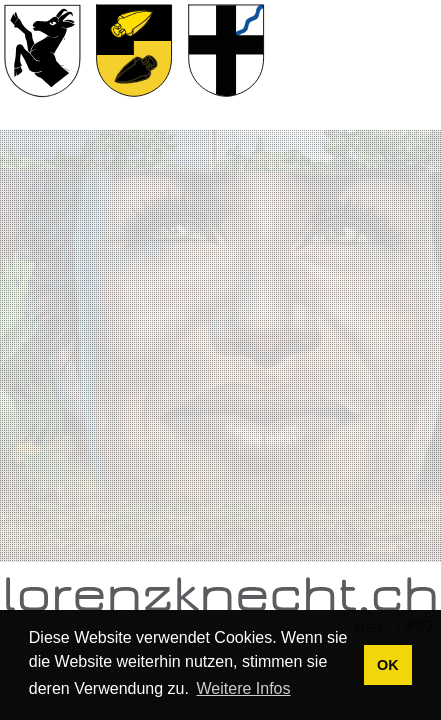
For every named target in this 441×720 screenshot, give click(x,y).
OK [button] (388, 665)
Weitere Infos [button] (244, 688)
